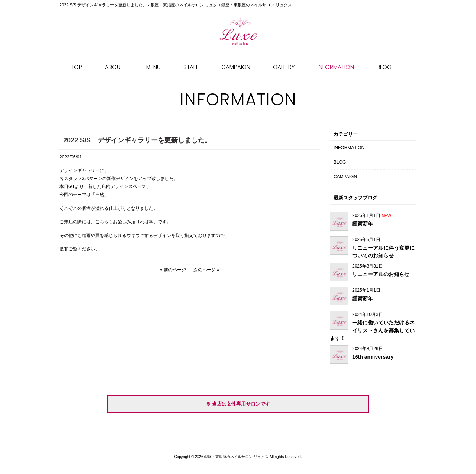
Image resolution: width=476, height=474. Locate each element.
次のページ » (206, 270)
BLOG (340, 162)
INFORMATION (349, 148)
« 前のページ (173, 270)
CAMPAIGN (345, 177)
